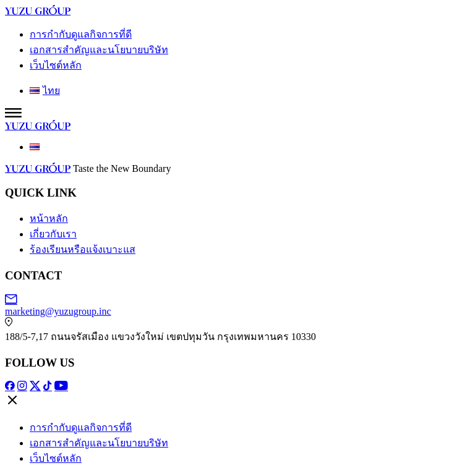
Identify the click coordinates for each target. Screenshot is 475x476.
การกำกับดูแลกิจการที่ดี (81, 34)
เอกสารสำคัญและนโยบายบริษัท (99, 50)
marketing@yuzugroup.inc (237, 305)
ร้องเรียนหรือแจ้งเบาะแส (83, 249)
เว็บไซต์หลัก (56, 65)
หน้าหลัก (49, 219)
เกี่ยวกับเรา (53, 234)
